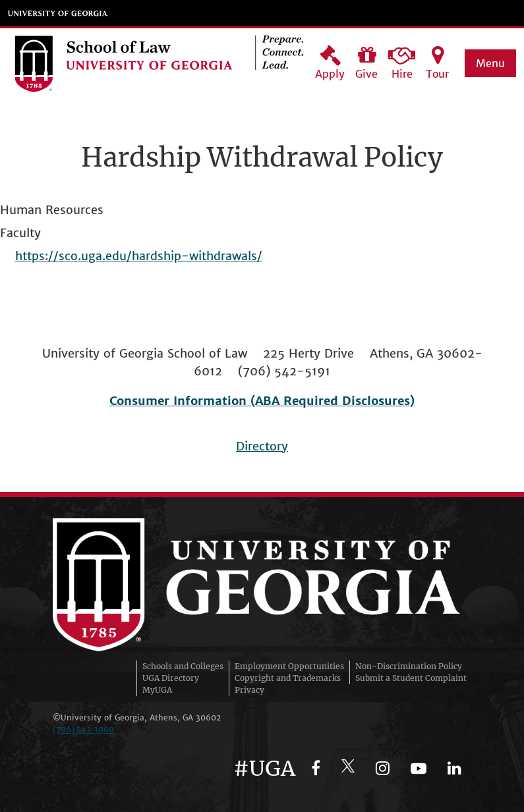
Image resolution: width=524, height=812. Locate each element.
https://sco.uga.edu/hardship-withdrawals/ (139, 256)
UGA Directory (171, 678)
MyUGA (157, 690)
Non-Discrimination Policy (409, 666)
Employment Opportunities (289, 666)
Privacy (249, 690)
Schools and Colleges (183, 666)
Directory (262, 446)
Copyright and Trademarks (288, 678)
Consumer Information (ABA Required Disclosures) (262, 401)
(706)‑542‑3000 (84, 729)
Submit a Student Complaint (411, 678)
